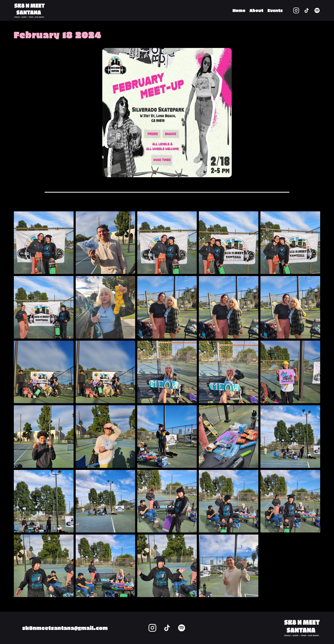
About (256, 10)
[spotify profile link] (317, 10)
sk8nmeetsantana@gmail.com (65, 628)
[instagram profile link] (296, 10)
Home (239, 10)
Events (275, 10)
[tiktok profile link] (307, 10)
